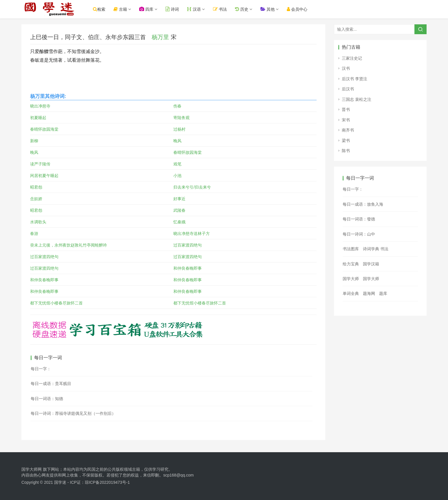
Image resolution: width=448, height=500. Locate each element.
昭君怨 (36, 187)
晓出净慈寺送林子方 (192, 233)
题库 (383, 293)
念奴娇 (36, 199)
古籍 (123, 9)
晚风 (177, 141)
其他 (270, 9)
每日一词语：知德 (47, 399)
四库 (149, 9)
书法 (222, 9)
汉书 (346, 68)
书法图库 (351, 249)
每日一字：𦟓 (41, 369)
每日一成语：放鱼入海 (363, 204)
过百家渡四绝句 (188, 245)
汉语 (196, 9)
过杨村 (179, 129)
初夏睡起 (38, 118)
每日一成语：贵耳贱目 (51, 384)
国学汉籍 (371, 264)
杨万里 (160, 37)
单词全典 (351, 293)
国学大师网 (32, 469)
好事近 (179, 199)
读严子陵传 (40, 164)
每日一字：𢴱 (353, 189)
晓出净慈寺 (40, 106)
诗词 (175, 9)
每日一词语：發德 (359, 219)
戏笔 (177, 164)
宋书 (346, 120)
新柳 (34, 141)
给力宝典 (351, 264)
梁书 (346, 140)
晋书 (346, 110)
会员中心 (299, 9)
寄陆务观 (181, 118)
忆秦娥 (179, 222)
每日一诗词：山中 (359, 234)
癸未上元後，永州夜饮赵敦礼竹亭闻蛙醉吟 (69, 245)
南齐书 (348, 130)
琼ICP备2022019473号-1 (107, 482)
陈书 (346, 151)
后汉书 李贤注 (355, 79)
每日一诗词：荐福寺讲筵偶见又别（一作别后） (73, 413)
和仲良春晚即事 (188, 268)
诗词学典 (371, 249)
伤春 (177, 106)
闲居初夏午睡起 (44, 176)
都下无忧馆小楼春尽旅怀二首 (56, 303)
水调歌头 (38, 222)
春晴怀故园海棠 (44, 129)
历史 (244, 9)
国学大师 (351, 279)
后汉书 (348, 89)
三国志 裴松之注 (357, 99)
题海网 (369, 293)
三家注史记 (352, 58)
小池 (177, 176)
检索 (101, 9)
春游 (34, 233)
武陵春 (179, 210)
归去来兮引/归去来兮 (192, 187)
